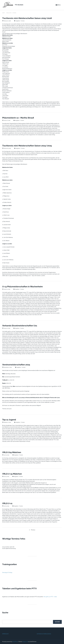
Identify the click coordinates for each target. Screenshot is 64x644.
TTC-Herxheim (19, 5)
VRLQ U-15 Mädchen (12, 474)
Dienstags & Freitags (7, 573)
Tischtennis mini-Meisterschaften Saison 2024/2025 (27, 146)
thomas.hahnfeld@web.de (33, 398)
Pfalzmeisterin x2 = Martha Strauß (18, 118)
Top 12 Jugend (9, 420)
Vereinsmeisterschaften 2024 (16, 365)
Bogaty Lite (25, 642)
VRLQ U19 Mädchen (12, 452)
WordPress (15, 642)
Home (3, 13)
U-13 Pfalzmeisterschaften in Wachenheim (22, 287)
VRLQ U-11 (7, 503)
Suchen (57, 622)
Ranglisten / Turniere (20, 21)
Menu (59, 5)
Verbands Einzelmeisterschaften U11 (20, 326)
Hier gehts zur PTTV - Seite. (50, 597)
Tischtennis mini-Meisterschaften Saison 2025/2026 (27, 18)
